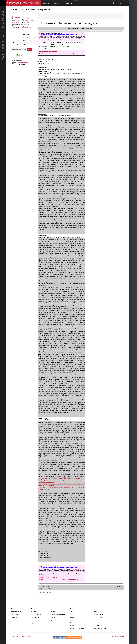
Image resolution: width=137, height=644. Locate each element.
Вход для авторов (16, 612)
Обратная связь (35, 623)
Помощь (13, 620)
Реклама (53, 612)
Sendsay (53, 617)
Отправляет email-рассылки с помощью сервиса (31, 3)
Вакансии (33, 620)
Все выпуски (83, 16)
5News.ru (19, 56)
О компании (34, 612)
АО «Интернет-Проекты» (26, 637)
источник (82, 569)
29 (20, 44)
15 (20, 41)
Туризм (72, 614)
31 (27, 44)
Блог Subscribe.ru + (36, 614)
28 (17, 44)
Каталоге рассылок (25, 28)
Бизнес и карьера (75, 620)
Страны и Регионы (99, 620)
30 (24, 44)
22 (20, 43)
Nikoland (122, 636)
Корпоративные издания (58, 614)
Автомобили (74, 612)
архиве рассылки (74, 53)
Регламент (14, 617)
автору (77, 570)
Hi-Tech (72, 626)
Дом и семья (97, 626)
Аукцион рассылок (56, 620)
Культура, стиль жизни (100, 628)
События (53, 623)
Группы (59, 2)
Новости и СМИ (98, 617)
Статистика (17, 60)
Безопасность (35, 617)
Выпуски (48, 2)
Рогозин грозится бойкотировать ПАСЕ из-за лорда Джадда (59, 478)
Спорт (95, 612)
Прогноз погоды (98, 614)
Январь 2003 (26, 35)
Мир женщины (74, 617)
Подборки (71, 2)
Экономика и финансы (77, 623)
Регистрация (14, 614)
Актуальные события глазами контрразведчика (32, 10)
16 (24, 41)
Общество (97, 623)
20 (14, 43)
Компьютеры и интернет (77, 628)
